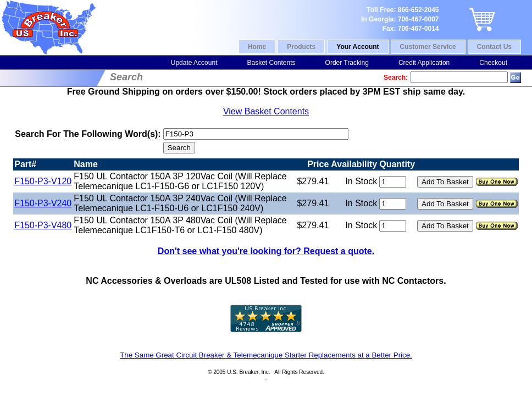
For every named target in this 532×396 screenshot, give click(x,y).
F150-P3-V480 (43, 225)
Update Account (194, 63)
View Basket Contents (266, 111)
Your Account (358, 47)
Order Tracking (347, 63)
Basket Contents (271, 63)
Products (301, 47)
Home (257, 47)
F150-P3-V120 (43, 181)
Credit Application (424, 63)
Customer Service (428, 47)
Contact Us (494, 47)
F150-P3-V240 (43, 203)
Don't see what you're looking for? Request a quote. (266, 251)
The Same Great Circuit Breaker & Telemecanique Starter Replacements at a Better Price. (266, 355)
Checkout (493, 63)
